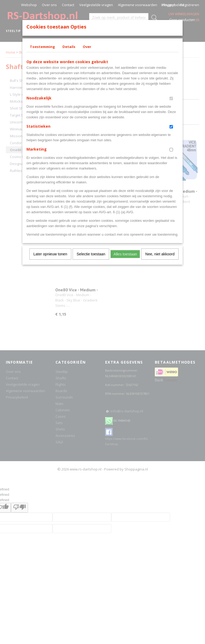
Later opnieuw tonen (50, 254)
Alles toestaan (125, 254)
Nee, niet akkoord (160, 254)
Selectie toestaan (91, 254)
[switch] (171, 98)
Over (87, 47)
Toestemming (42, 47)
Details (69, 47)
